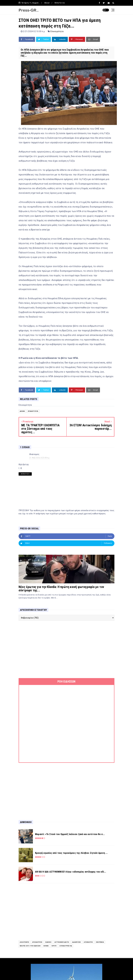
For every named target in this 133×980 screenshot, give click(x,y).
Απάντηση (25, 474)
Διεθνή (22, 411)
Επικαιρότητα (57, 31)
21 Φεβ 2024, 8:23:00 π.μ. (40, 458)
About (47, 3)
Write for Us (60, 3)
